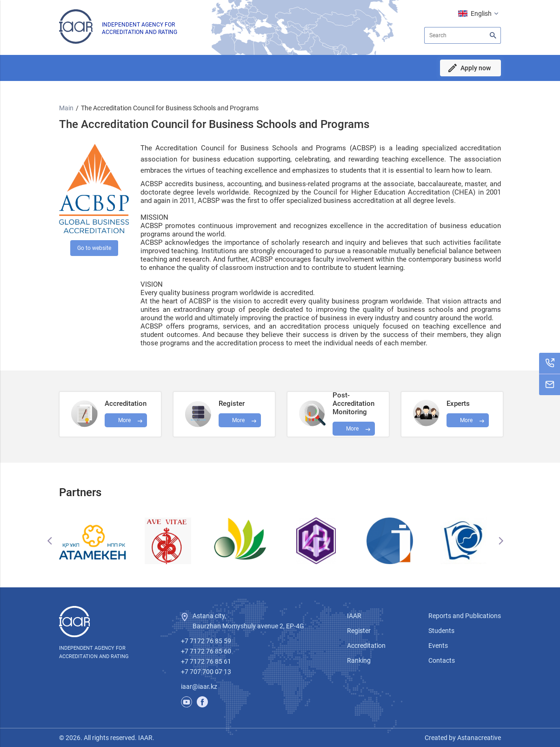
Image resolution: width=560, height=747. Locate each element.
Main (66, 108)
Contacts (442, 660)
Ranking (359, 660)
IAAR (354, 616)
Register (359, 631)
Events (438, 646)
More (352, 429)
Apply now (476, 68)
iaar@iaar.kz (199, 686)
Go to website (94, 248)
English (481, 13)
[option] (96, 541)
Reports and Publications (465, 616)
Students (441, 631)
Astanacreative (478, 738)
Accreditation (366, 646)
